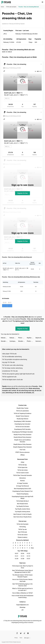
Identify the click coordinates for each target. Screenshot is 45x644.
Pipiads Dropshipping (22, 494)
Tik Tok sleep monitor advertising (12, 368)
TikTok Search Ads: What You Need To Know (22, 567)
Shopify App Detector (22, 419)
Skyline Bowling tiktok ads (40, 338)
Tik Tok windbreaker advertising (12, 357)
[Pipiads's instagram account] (28, 633)
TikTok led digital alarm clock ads (12, 380)
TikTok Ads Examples (22, 524)
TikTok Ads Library (23, 470)
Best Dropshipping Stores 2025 (22, 489)
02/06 (22, 553)
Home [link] (3, 7)
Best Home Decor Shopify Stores (23, 517)
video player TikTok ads (9, 354)
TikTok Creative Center (22, 473)
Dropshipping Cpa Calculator (22, 424)
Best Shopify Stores (22, 504)
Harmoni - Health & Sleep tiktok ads (40, 341)
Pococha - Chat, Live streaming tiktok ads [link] (29, 7)
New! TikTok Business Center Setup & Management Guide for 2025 (23, 571)
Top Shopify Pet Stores (23, 506)
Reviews (22, 481)
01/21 (17, 556)
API (22, 610)
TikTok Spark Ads (23, 467)
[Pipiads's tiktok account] (24, 633)
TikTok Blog (23, 527)
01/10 (28, 556)
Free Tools (23, 450)
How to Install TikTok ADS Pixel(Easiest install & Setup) (22, 597)
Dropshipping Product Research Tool (22, 491)
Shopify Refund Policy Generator (22, 437)
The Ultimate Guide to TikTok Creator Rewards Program (23, 576)
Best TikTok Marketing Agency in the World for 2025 (22, 585)
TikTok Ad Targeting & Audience (23, 413)
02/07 (17, 553)
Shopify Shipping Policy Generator (22, 447)
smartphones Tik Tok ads (10, 371)
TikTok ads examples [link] (11, 7)
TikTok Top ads (22, 529)
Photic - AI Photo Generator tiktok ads (23, 338)
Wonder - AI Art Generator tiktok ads (5, 341)
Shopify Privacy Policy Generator (22, 435)
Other (32, 548)
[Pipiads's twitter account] (21, 633)
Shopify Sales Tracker (22, 408)
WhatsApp (23, 607)
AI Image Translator (22, 483)
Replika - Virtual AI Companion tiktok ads (31, 338)
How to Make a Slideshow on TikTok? (22, 593)
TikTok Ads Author (22, 535)
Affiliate (22, 455)
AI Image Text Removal (22, 486)
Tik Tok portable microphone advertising (15, 359)
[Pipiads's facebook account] (17, 633)
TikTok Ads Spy (22, 465)
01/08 (22, 559)
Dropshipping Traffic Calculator (22, 421)
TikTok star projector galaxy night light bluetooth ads (18, 374)
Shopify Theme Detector (22, 416)
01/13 (22, 556)
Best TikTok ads (22, 532)
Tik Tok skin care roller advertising (13, 365)
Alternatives (22, 478)
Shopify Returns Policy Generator (22, 444)
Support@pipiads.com (22, 605)
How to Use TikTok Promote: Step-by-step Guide (23, 580)
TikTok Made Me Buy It (22, 501)
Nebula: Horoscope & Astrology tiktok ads (5, 338)
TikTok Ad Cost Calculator (22, 427)
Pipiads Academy (22, 537)
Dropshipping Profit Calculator (22, 429)
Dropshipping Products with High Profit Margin (22, 497)
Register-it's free (23, 193)
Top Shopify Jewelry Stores (22, 509)
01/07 (28, 559)
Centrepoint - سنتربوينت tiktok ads (14, 341)
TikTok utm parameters (22, 411)
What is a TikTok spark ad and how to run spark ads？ (22, 589)
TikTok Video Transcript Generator (23, 475)
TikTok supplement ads (9, 377)
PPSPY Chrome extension (22, 452)
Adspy (22, 462)
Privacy (16, 638)
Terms (21, 638)
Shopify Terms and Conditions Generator (22, 441)
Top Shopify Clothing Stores (22, 512)
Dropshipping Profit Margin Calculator (22, 432)
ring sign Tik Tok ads (8, 362)
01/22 (28, 553)
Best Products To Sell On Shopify (22, 514)
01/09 (17, 559)
